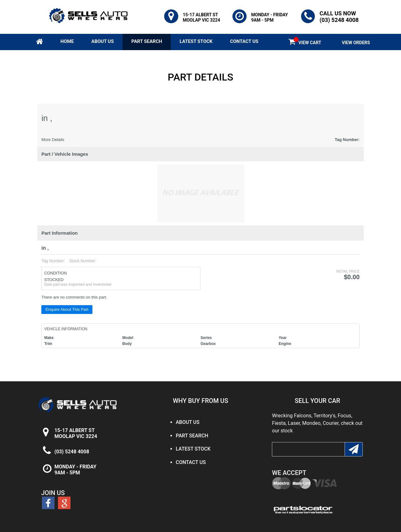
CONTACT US (244, 41)
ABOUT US (103, 41)
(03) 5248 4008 (72, 452)
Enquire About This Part (67, 309)
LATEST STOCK (196, 41)
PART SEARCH (147, 41)
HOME (67, 41)
